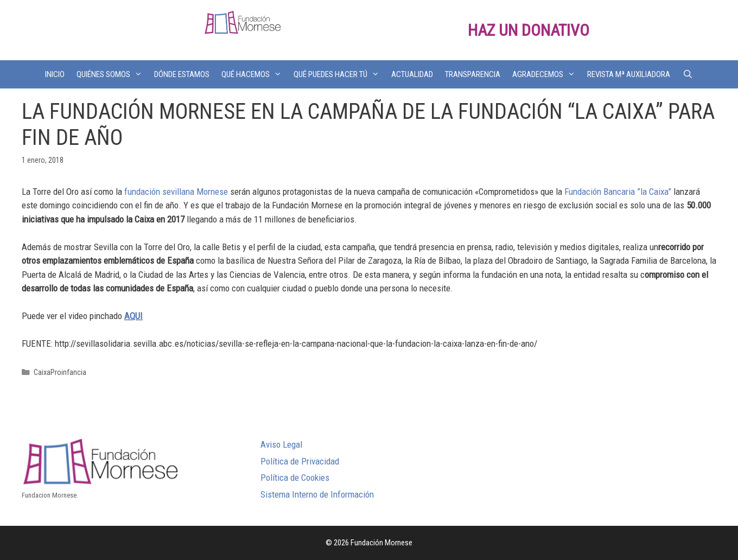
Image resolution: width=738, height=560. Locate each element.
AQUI (133, 316)
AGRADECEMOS (547, 74)
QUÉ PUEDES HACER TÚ (339, 74)
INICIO (55, 74)
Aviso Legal (281, 444)
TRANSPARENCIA (473, 74)
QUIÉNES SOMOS (112, 74)
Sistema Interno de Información (317, 494)
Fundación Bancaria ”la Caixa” (618, 192)
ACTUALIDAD (412, 74)
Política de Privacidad (300, 461)
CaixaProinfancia (60, 373)
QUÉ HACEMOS (255, 74)
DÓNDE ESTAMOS (182, 74)
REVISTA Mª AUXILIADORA (629, 74)
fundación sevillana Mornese (176, 192)
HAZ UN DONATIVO (529, 30)
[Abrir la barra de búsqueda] (687, 74)
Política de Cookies (295, 478)
